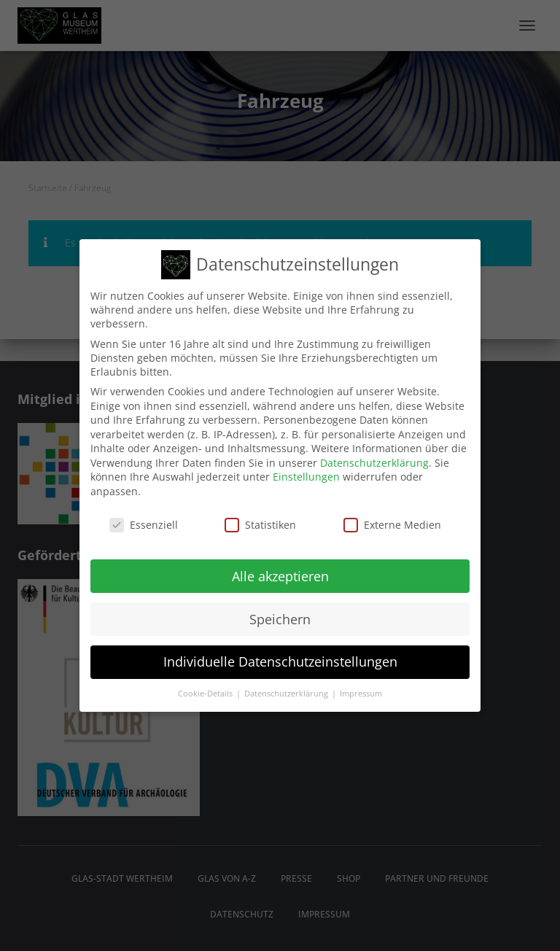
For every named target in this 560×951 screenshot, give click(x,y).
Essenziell (144, 518)
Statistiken (260, 518)
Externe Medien (392, 518)
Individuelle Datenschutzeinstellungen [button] (280, 656)
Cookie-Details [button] (206, 688)
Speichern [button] (280, 613)
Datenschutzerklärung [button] (287, 688)
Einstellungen (306, 471)
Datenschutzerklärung (374, 456)
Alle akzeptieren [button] (280, 570)
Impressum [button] (361, 688)
